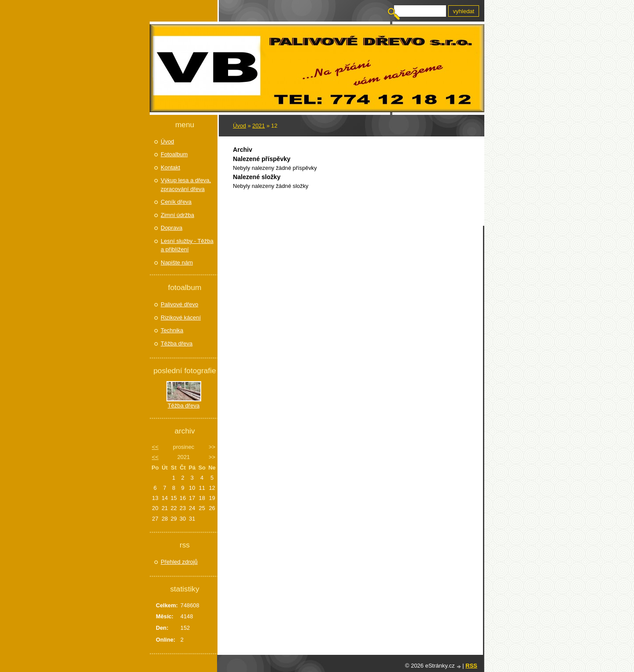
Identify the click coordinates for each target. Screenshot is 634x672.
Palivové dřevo (179, 304)
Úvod (240, 126)
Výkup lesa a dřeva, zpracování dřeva (186, 185)
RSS (471, 666)
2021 (258, 126)
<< (155, 447)
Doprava (171, 228)
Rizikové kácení (181, 318)
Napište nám (177, 263)
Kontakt (170, 167)
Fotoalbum (174, 154)
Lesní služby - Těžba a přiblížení (187, 245)
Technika (172, 330)
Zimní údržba (177, 215)
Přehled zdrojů (179, 562)
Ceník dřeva (176, 202)
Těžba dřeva (177, 343)
